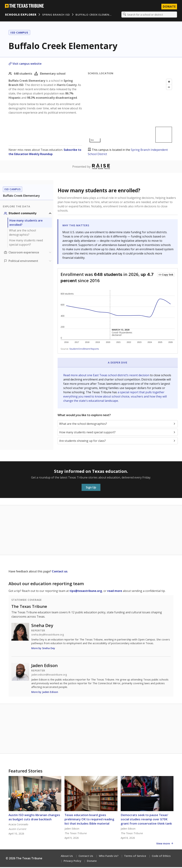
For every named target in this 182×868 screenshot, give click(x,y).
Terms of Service (135, 857)
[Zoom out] (169, 88)
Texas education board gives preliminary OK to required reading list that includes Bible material (89, 820)
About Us (67, 857)
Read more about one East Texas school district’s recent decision (107, 376)
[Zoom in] (169, 83)
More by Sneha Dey (43, 649)
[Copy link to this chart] (166, 276)
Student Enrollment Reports (84, 350)
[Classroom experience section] (28, 253)
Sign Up (91, 488)
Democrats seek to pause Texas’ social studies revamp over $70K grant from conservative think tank (146, 820)
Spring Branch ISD (57, 15)
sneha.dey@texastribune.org (48, 635)
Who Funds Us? (109, 857)
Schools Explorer (21, 15)
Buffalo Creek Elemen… (94, 15)
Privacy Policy (72, 862)
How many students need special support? (26, 243)
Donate (92, 862)
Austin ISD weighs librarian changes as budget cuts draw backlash (34, 818)
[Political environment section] (28, 262)
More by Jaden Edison (45, 693)
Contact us (60, 572)
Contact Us (86, 857)
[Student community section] (28, 214)
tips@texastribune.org (86, 592)
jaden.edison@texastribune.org (49, 676)
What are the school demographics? (22, 233)
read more (115, 592)
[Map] (131, 112)
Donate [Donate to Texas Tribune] (168, 7)
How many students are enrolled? (26, 223)
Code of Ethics (161, 857)
